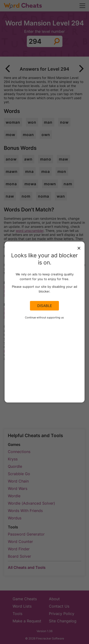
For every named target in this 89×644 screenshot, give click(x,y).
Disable (45, 306)
